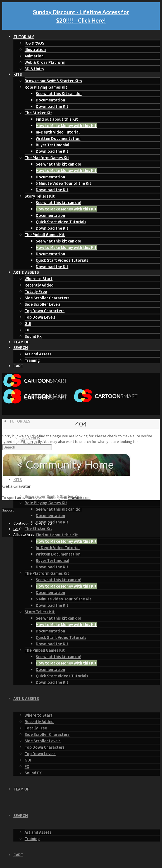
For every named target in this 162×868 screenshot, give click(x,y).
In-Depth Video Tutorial (58, 132)
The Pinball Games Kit (45, 235)
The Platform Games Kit (47, 158)
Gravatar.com (79, 498)
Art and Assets (38, 354)
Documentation (50, 100)
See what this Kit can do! (59, 94)
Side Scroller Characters (47, 298)
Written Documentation (58, 138)
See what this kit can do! (59, 164)
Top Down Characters (45, 311)
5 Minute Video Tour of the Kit (64, 183)
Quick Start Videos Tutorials (62, 260)
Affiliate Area (24, 534)
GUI (28, 323)
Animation (34, 56)
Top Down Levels (40, 317)
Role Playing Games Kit (46, 87)
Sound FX (33, 336)
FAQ (17, 529)
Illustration (35, 49)
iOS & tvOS (34, 43)
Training (32, 360)
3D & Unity (34, 69)
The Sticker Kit (38, 113)
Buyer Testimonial (53, 145)
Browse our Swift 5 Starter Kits (53, 81)
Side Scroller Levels (43, 304)
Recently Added (39, 285)
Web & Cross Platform (45, 62)
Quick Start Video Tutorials (61, 222)
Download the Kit (52, 106)
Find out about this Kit (57, 119)
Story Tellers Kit (40, 196)
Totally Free (36, 291)
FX (27, 330)
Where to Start (39, 279)
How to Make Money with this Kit (66, 126)
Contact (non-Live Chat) (33, 523)
